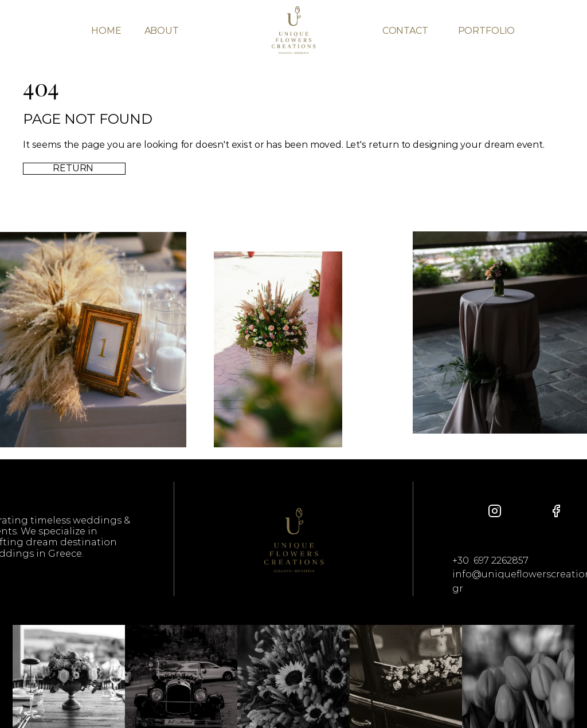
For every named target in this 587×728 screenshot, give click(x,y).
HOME (106, 31)
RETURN (74, 168)
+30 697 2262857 (490, 560)
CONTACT (405, 31)
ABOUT (162, 31)
